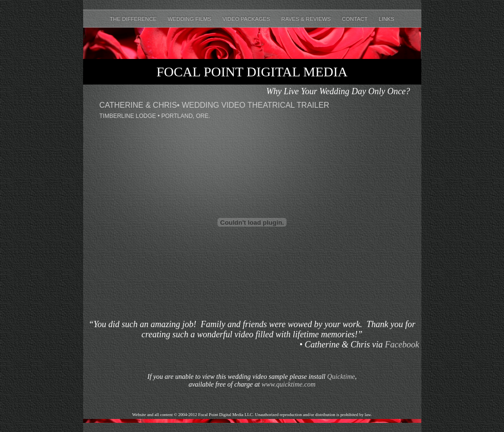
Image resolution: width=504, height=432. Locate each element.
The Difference (134, 19)
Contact (356, 19)
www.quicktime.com (288, 384)
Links (387, 19)
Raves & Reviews (307, 19)
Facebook (402, 345)
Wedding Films (190, 19)
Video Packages (247, 19)
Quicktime (341, 377)
